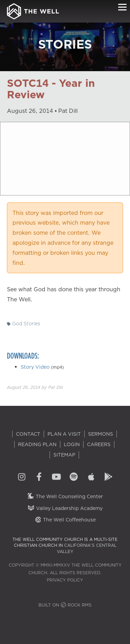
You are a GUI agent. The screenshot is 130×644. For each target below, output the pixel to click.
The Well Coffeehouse (65, 520)
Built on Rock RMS (65, 605)
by (35, 387)
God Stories (24, 324)
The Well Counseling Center (65, 496)
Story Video (35, 367)
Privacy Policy (65, 580)
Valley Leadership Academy (65, 508)
